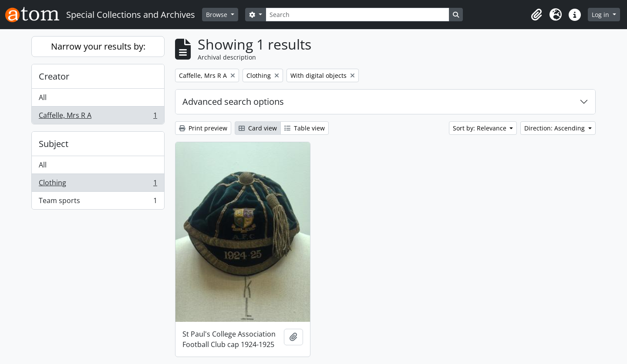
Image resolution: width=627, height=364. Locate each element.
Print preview (203, 128)
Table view (305, 128)
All (43, 97)
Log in (601, 15)
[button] (536, 15)
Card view (258, 128)
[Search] (357, 15)
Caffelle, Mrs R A (98, 117)
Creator (54, 76)
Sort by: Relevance (480, 128)
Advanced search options (233, 102)
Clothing (98, 185)
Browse (217, 15)
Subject (54, 144)
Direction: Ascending (555, 128)
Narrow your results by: (98, 46)
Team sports (98, 202)
